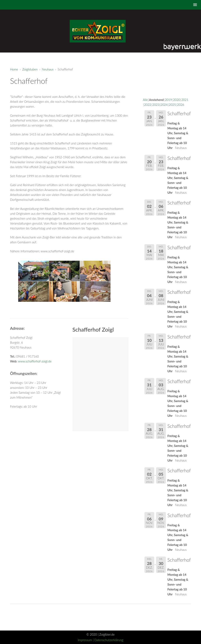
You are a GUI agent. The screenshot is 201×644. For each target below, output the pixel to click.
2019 (168, 100)
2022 (148, 105)
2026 (181, 105)
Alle (145, 100)
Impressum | (86, 640)
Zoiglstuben (30, 69)
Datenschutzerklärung (109, 640)
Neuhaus (48, 69)
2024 (164, 105)
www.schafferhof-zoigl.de (35, 361)
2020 (177, 100)
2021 (185, 100)
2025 (172, 105)
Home (14, 69)
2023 (156, 105)
